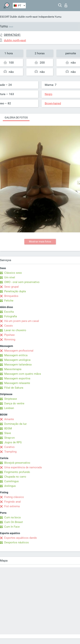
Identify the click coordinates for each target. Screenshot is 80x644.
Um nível (10, 277)
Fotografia (11, 316)
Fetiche (9, 301)
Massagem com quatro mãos (23, 374)
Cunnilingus (12, 481)
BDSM (8, 428)
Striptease (11, 399)
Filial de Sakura (14, 388)
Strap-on (9, 438)
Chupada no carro (15, 477)
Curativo (9, 447)
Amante (9, 419)
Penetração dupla (15, 291)
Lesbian (9, 408)
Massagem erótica (16, 355)
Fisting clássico (14, 497)
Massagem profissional (19, 351)
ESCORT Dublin (9, 17)
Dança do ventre (14, 403)
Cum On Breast (14, 522)
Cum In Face (12, 527)
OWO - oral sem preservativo (22, 282)
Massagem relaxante (17, 383)
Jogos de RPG (13, 442)
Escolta (9, 312)
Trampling (10, 452)
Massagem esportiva (17, 378)
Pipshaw (9, 335)
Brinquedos (11, 296)
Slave (8, 433)
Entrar (66, 5)
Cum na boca (12, 517)
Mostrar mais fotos (40, 241)
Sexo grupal (12, 287)
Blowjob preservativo (17, 463)
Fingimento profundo (17, 472)
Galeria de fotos (16, 117)
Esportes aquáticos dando (21, 538)
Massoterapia (13, 369)
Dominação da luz (15, 424)
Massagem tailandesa (18, 365)
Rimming (10, 340)
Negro (49, 94)
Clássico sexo (13, 273)
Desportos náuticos (17, 542)
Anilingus (10, 486)
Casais (9, 326)
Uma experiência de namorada (23, 467)
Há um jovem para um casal (22, 321)
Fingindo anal (13, 502)
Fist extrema (12, 506)
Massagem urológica (17, 360)
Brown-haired (53, 103)
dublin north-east (28, 17)
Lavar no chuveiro (15, 330)
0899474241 (12, 35)
